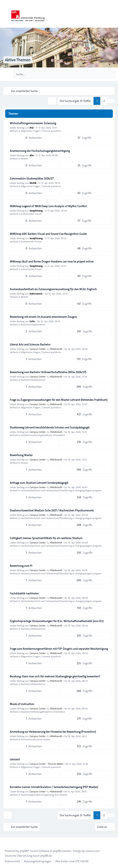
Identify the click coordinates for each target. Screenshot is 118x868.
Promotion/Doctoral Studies (36, 739)
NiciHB (33, 183)
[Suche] (104, 74)
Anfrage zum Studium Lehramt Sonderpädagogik (39, 483)
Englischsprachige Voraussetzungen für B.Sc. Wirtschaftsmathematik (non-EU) (57, 621)
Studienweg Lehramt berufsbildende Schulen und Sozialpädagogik (50, 427)
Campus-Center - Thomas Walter (46, 764)
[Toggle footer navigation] (5, 841)
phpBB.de (46, 856)
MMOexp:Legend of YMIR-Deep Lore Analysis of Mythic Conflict (48, 206)
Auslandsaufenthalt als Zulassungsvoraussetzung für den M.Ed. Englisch (53, 289)
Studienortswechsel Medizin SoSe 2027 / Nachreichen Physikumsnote (52, 510)
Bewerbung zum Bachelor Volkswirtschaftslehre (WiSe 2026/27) (48, 372)
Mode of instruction (22, 704)
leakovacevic (36, 294)
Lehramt (15, 759)
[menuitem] (12, 861)
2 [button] (104, 101)
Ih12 (31, 128)
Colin (32, 321)
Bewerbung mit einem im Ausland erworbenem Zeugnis (43, 317)
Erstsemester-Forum (31, 214)
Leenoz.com (93, 851)
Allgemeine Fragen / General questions (41, 131)
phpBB (24, 851)
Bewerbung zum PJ (21, 566)
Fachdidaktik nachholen (24, 593)
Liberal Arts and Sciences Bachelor (30, 344)
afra (31, 155)
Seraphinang (36, 211)
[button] (111, 101)
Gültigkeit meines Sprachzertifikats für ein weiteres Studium (46, 538)
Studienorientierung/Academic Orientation (43, 435)
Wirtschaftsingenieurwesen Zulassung (33, 123)
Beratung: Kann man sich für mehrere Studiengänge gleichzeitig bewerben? (55, 676)
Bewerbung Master (21, 455)
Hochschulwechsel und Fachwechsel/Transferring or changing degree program (61, 490)
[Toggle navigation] (113, 14)
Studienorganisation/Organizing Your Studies (44, 795)
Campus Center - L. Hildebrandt (46, 349)
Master (25, 158)
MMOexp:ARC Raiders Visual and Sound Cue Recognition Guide (48, 234)
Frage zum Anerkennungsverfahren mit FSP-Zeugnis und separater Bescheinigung (59, 649)
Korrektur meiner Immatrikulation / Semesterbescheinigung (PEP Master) (54, 787)
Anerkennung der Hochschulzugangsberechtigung (40, 151)
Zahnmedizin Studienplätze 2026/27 (32, 178)
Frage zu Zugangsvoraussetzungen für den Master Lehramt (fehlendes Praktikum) (59, 400)
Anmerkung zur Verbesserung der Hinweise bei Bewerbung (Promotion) (53, 732)
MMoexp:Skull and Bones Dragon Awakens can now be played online (52, 261)
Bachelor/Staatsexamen (33, 324)
